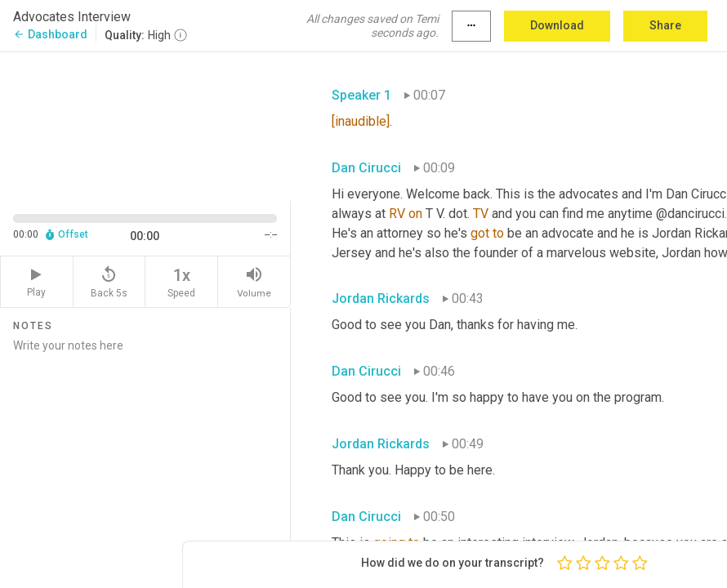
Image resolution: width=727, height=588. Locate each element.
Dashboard (50, 34)
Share (665, 25)
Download (557, 25)
